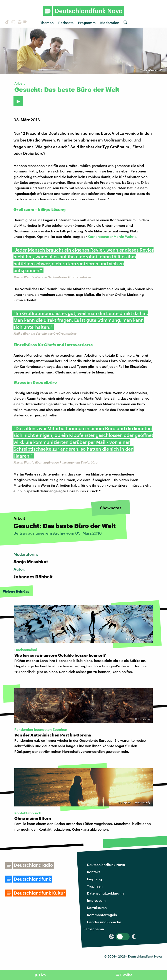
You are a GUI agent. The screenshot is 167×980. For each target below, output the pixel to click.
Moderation (110, 23)
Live (42, 975)
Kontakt (94, 872)
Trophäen (95, 886)
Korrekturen (97, 908)
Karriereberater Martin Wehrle (112, 236)
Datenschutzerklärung (105, 893)
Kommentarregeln (102, 915)
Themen (47, 23)
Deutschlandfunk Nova (106, 865)
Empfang (94, 879)
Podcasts (66, 23)
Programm (87, 23)
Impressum (96, 900)
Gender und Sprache (104, 922)
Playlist (126, 975)
